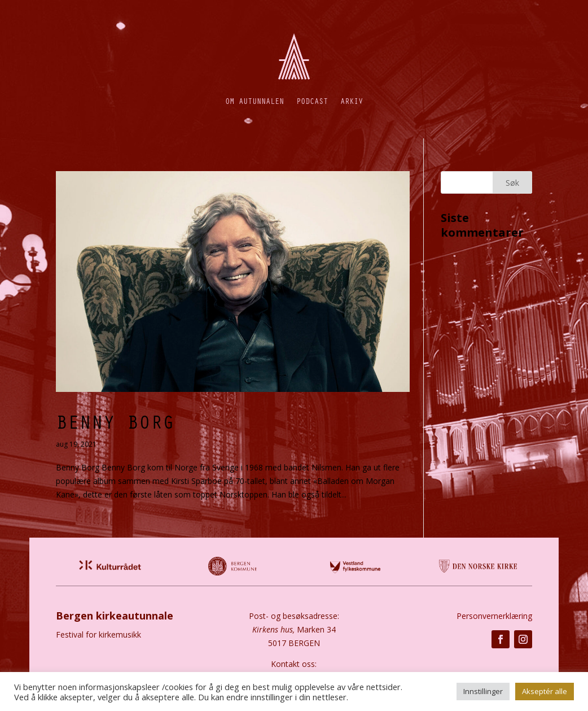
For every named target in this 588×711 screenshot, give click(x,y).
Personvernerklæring (494, 616)
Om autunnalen (254, 101)
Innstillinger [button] (483, 691)
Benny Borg (115, 421)
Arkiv (352, 101)
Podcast (312, 101)
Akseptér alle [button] (545, 691)
